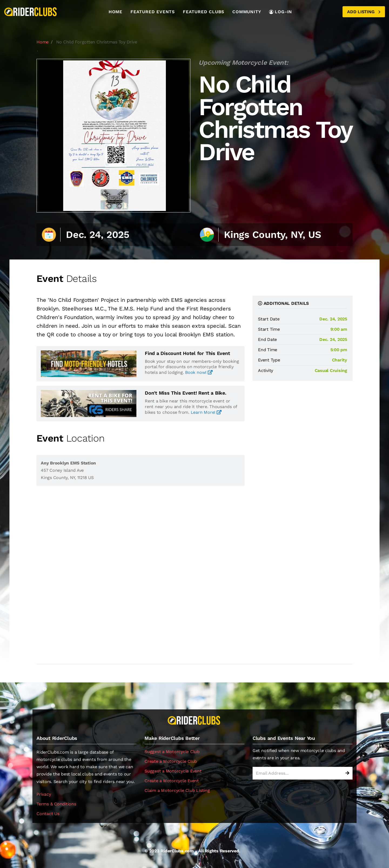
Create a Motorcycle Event (172, 781)
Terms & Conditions (56, 804)
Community (247, 12)
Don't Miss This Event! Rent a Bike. (186, 393)
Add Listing (364, 12)
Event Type (269, 360)
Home (115, 12)
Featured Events (153, 12)
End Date (267, 339)
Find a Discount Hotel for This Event (187, 353)
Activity (266, 370)
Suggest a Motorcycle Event (173, 771)
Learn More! (206, 412)
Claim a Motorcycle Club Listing (177, 790)
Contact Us (48, 814)
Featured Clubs (204, 12)
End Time (268, 350)
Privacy (44, 794)
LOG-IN (281, 12)
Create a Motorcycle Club (171, 761)
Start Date (269, 319)
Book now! (199, 372)
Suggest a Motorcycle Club (172, 752)
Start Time (269, 329)
